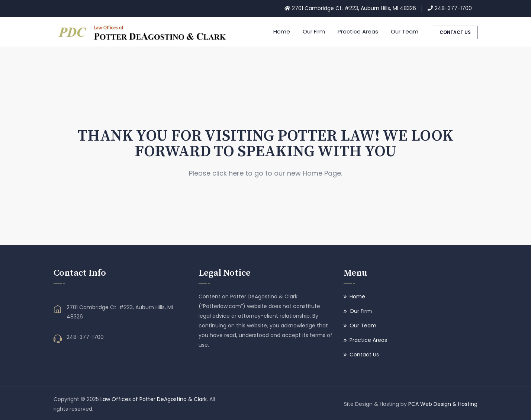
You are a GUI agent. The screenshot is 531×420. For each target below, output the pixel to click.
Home (282, 31)
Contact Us (364, 355)
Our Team (405, 31)
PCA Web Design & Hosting (443, 404)
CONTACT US (455, 32)
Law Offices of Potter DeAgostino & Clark (154, 399)
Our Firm (314, 31)
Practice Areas (358, 31)
